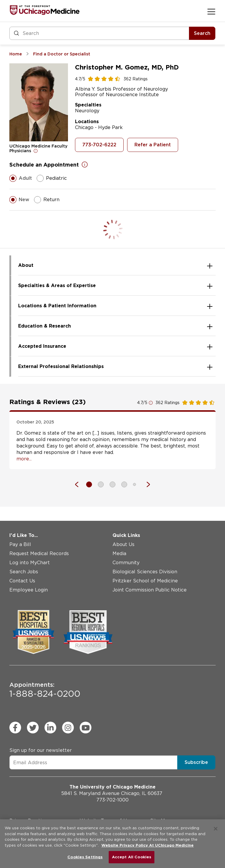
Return (47, 200)
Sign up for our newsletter (41, 750)
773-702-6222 (99, 145)
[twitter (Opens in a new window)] (33, 728)
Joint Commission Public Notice (150, 590)
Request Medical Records (39, 553)
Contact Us (22, 581)
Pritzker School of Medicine (145, 581)
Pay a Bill (20, 544)
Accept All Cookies (132, 857)
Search (202, 33)
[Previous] (80, 484)
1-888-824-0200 (45, 690)
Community (126, 563)
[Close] (216, 829)
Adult (21, 178)
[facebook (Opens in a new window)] (15, 728)
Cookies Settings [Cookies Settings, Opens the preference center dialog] (85, 857)
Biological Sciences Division (145, 572)
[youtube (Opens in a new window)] (86, 728)
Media (119, 553)
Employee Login (29, 590)
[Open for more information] (36, 151)
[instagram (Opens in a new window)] (68, 728)
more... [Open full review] (24, 459)
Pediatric (52, 178)
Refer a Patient (153, 145)
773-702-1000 (112, 800)
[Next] (145, 484)
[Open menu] (211, 11)
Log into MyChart (30, 563)
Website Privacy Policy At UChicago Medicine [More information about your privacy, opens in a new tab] (148, 845)
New (19, 200)
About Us (123, 544)
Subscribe (196, 762)
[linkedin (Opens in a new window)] (50, 728)
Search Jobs (24, 572)
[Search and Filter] (99, 33)
